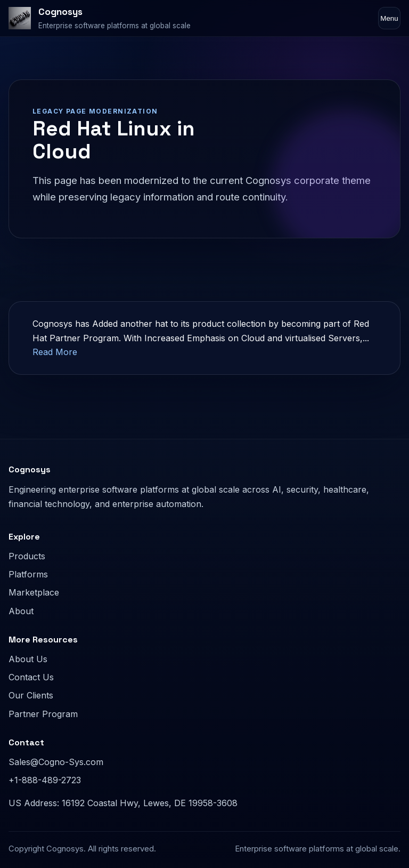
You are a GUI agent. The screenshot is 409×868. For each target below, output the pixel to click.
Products (27, 556)
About (21, 611)
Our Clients (31, 695)
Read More (55, 352)
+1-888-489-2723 (45, 780)
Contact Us (31, 677)
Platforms (28, 574)
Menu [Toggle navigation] (389, 18)
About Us (28, 659)
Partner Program (43, 714)
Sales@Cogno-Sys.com (56, 762)
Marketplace (34, 592)
